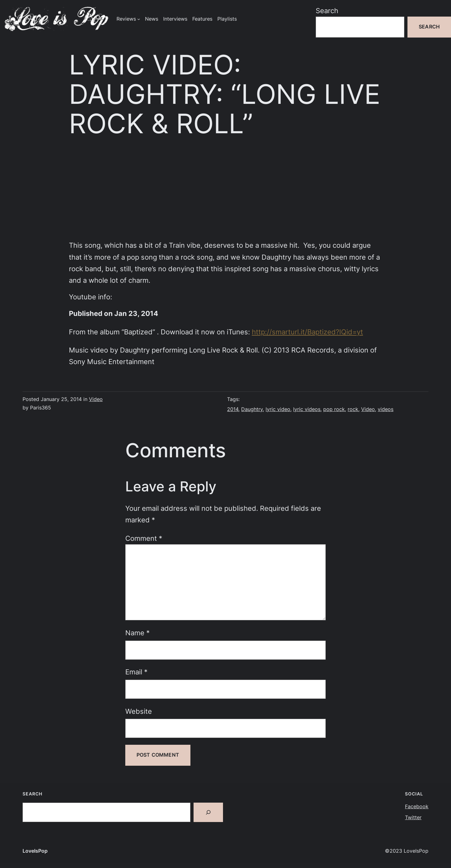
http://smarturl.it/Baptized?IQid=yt (307, 332)
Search (327, 11)
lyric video (278, 409)
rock (353, 409)
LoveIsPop (35, 851)
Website (139, 711)
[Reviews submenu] (139, 19)
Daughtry (252, 409)
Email (136, 672)
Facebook (417, 807)
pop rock (334, 409)
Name (137, 633)
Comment (144, 538)
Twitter (413, 817)
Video (96, 399)
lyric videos (307, 409)
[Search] (208, 812)
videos (386, 409)
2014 (233, 409)
